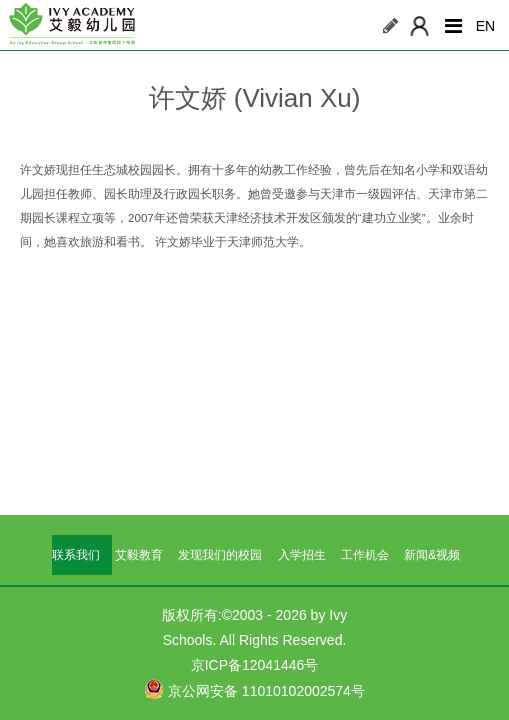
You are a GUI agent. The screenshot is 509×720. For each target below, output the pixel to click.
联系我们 (76, 555)
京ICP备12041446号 (255, 665)
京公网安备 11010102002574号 (254, 689)
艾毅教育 (139, 555)
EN (485, 26)
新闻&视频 (432, 555)
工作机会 (365, 555)
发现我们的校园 (220, 555)
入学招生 (302, 555)
